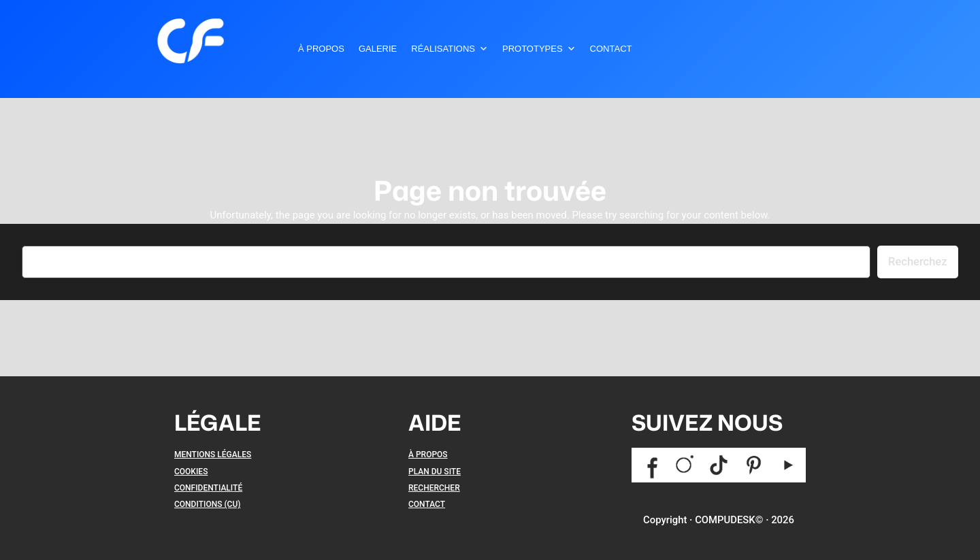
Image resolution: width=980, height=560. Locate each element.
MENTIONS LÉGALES (213, 455)
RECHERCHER (434, 488)
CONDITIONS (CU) (207, 504)
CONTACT (427, 504)
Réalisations (450, 49)
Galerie (378, 49)
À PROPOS (428, 455)
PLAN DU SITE (435, 472)
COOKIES (191, 472)
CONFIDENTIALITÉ (208, 488)
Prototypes (539, 49)
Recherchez (917, 262)
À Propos (321, 49)
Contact (611, 49)
